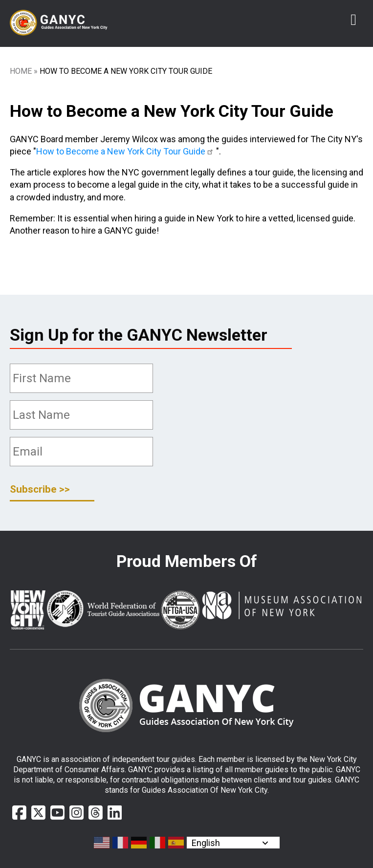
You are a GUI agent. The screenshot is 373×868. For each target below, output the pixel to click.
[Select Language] (233, 843)
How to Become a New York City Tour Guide (126, 151)
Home (21, 71)
